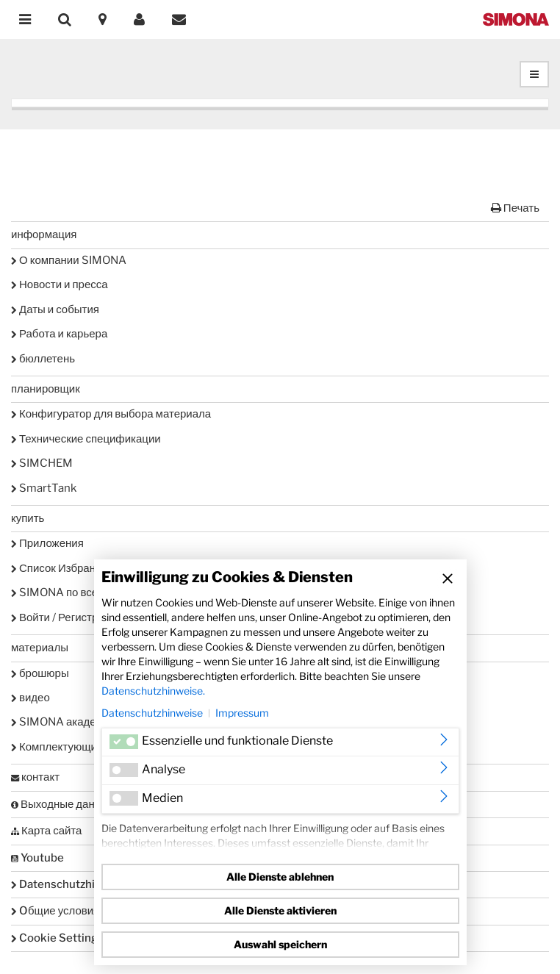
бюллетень (43, 359)
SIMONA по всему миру (75, 592)
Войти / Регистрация (67, 617)
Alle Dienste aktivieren (280, 910)
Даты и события (55, 309)
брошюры (40, 673)
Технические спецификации (86, 439)
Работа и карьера (59, 334)
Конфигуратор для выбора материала (111, 414)
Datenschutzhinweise (152, 713)
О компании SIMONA (69, 260)
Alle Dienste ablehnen (280, 877)
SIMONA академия (64, 722)
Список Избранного (64, 568)
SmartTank (44, 488)
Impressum (242, 713)
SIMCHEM (42, 463)
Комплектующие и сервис (80, 747)
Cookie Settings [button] (57, 938)
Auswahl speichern (280, 944)
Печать (515, 208)
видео (30, 698)
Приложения (47, 543)
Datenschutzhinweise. (153, 691)
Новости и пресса (60, 284)
